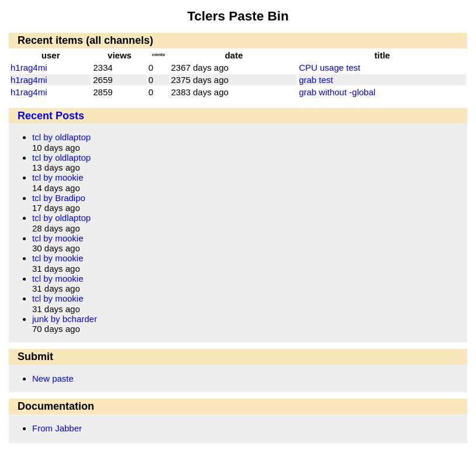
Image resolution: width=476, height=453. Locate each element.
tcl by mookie (58, 177)
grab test (316, 80)
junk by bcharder (65, 319)
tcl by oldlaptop (61, 137)
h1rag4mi (29, 68)
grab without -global (337, 92)
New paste (53, 378)
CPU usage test (330, 68)
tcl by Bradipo (59, 198)
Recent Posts (51, 116)
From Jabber (57, 428)
